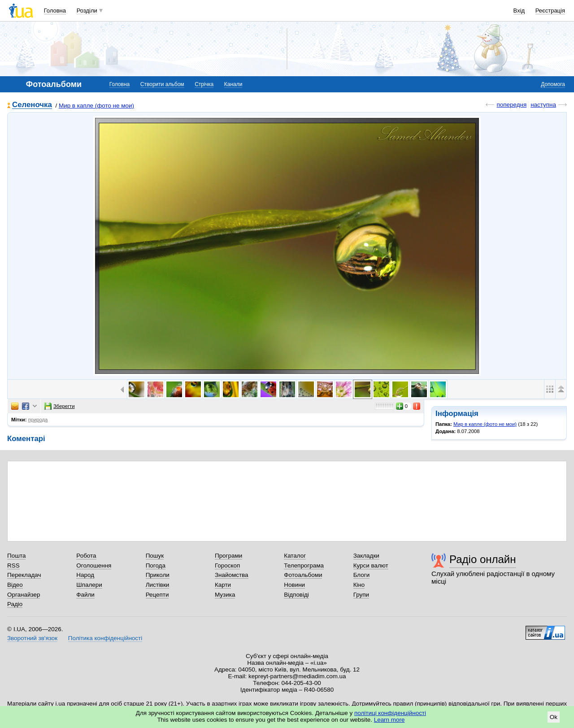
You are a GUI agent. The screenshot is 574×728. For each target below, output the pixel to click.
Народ (85, 575)
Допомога (553, 84)
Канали (233, 84)
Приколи (158, 575)
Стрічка (204, 84)
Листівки (158, 585)
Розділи (87, 11)
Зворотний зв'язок (32, 638)
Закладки (366, 556)
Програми (228, 556)
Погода (156, 565)
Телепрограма (304, 565)
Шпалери (89, 585)
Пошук (155, 556)
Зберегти (60, 406)
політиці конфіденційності (390, 713)
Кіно (359, 585)
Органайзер (24, 595)
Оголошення (94, 565)
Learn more (389, 720)
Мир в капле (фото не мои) (96, 106)
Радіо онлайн (483, 559)
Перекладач (24, 575)
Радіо (15, 604)
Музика (225, 595)
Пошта (16, 556)
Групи (361, 595)
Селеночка (32, 105)
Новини (294, 585)
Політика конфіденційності (105, 638)
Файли (85, 595)
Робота (86, 556)
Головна (55, 11)
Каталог (295, 556)
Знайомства (232, 575)
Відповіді (296, 595)
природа (38, 420)
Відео (15, 585)
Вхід (519, 11)
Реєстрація (550, 11)
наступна (543, 105)
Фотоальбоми (303, 575)
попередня (511, 105)
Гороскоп (227, 565)
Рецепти (157, 595)
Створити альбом (162, 84)
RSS (13, 565)
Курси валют (371, 565)
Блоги (362, 575)
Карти (223, 585)
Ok (554, 717)
